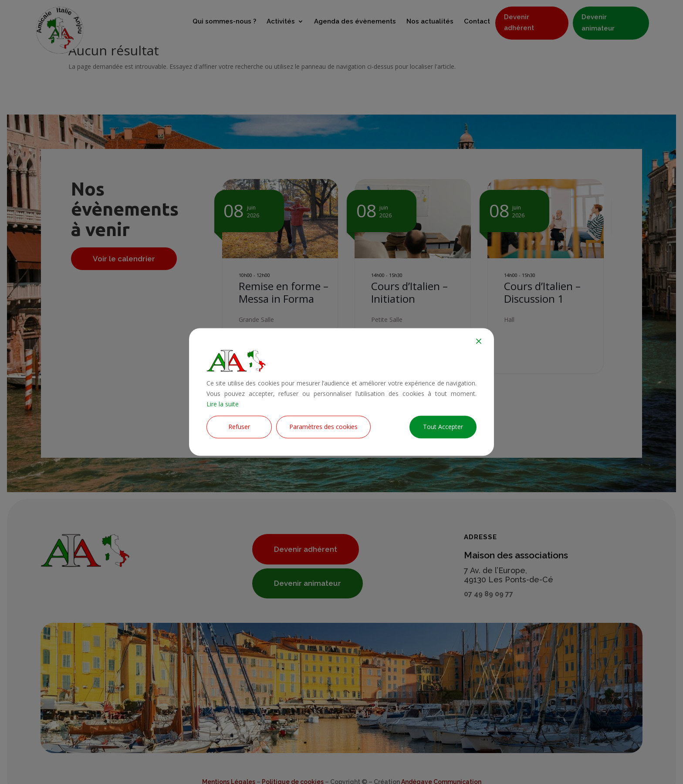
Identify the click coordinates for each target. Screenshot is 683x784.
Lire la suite (223, 404)
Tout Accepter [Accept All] (443, 427)
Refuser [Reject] (239, 427)
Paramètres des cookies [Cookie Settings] (323, 427)
